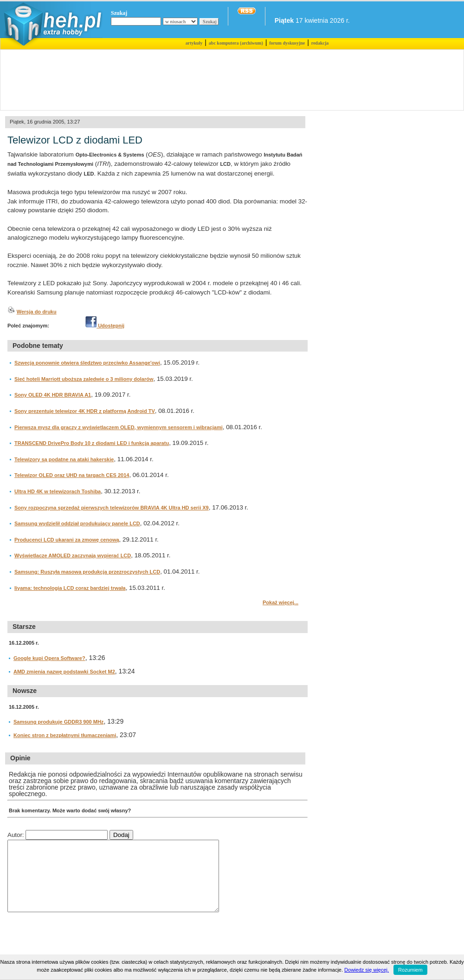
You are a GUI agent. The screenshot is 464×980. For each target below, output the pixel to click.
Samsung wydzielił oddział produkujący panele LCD (77, 523)
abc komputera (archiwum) (236, 43)
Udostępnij (105, 326)
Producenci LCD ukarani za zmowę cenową (67, 540)
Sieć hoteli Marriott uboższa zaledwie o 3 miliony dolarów (84, 379)
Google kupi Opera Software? (49, 658)
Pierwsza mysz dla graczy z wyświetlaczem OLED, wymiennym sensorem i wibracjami (119, 427)
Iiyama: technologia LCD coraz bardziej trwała (70, 588)
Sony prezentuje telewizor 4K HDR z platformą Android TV (85, 411)
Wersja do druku (37, 312)
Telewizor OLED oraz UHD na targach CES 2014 (72, 475)
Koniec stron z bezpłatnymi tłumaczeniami (65, 735)
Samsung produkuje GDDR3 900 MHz (58, 722)
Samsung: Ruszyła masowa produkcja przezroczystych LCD (87, 572)
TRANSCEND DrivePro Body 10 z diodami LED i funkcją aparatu (92, 443)
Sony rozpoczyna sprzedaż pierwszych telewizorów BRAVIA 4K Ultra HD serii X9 (112, 508)
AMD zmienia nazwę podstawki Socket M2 (64, 672)
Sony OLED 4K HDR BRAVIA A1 (53, 395)
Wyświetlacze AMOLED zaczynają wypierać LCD (73, 555)
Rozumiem (410, 970)
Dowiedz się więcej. (367, 970)
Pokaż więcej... (280, 602)
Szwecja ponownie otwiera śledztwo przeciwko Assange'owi (87, 363)
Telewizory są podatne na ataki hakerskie (64, 459)
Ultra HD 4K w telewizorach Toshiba (58, 491)
